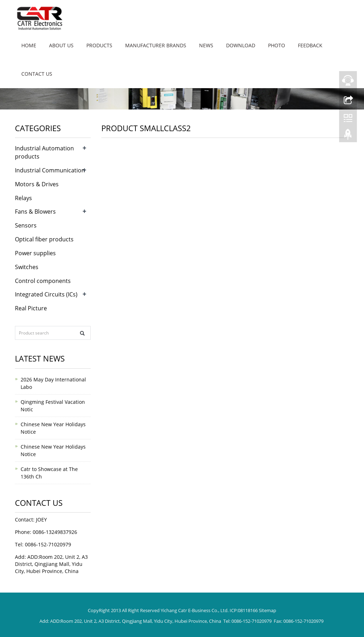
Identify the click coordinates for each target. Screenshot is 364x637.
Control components (43, 281)
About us (61, 45)
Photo (277, 45)
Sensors (26, 225)
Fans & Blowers (35, 212)
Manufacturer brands (156, 45)
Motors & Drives (37, 184)
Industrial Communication (50, 170)
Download (241, 45)
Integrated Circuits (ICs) (46, 294)
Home (29, 45)
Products (99, 45)
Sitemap (267, 610)
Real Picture (31, 308)
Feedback (310, 45)
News (206, 45)
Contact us (37, 74)
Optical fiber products (44, 239)
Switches (27, 267)
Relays (23, 198)
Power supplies (35, 253)
